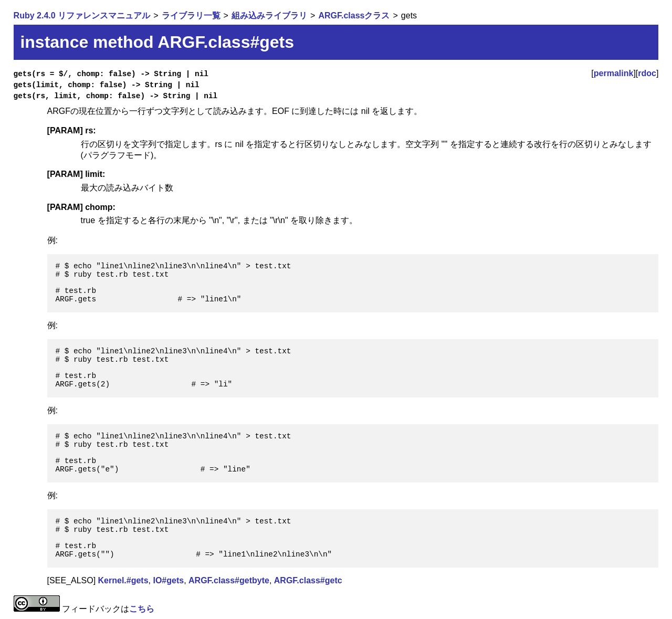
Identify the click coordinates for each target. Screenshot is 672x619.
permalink (614, 73)
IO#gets (168, 580)
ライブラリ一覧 (191, 15)
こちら (142, 609)
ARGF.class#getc (308, 580)
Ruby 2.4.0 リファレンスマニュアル (82, 15)
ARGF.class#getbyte (229, 580)
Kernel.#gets (123, 580)
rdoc (647, 73)
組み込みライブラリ (269, 15)
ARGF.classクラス (354, 15)
